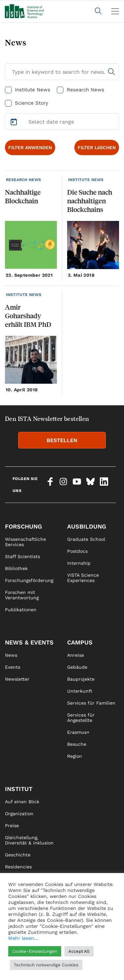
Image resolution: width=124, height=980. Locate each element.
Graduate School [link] (86, 539)
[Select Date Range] (62, 122)
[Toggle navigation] (115, 11)
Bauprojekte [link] (81, 679)
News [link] (11, 655)
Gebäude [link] (77, 667)
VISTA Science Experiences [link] (83, 578)
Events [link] (13, 667)
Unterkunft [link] (80, 691)
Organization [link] (19, 814)
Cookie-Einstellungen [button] (35, 951)
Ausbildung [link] (87, 526)
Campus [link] (80, 642)
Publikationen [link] (21, 610)
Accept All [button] (79, 951)
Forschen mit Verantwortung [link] (22, 595)
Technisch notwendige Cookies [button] (46, 965)
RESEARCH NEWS (23, 180)
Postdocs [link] (77, 551)
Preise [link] (12, 826)
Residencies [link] (18, 867)
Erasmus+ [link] (78, 732)
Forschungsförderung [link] (29, 580)
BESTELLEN (62, 440)
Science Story (32, 103)
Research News (85, 90)
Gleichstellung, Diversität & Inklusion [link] (29, 840)
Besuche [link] (77, 744)
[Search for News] (62, 72)
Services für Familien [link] (91, 703)
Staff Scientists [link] (22, 556)
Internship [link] (79, 563)
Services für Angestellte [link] (81, 718)
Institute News (33, 90)
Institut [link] (19, 789)
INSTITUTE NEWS (86, 180)
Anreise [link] (76, 655)
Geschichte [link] (18, 855)
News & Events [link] (29, 642)
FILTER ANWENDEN (30, 147)
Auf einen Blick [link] (22, 802)
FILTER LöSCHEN (97, 147)
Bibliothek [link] (16, 568)
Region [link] (75, 756)
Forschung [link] (23, 526)
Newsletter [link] (17, 679)
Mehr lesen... (23, 938)
